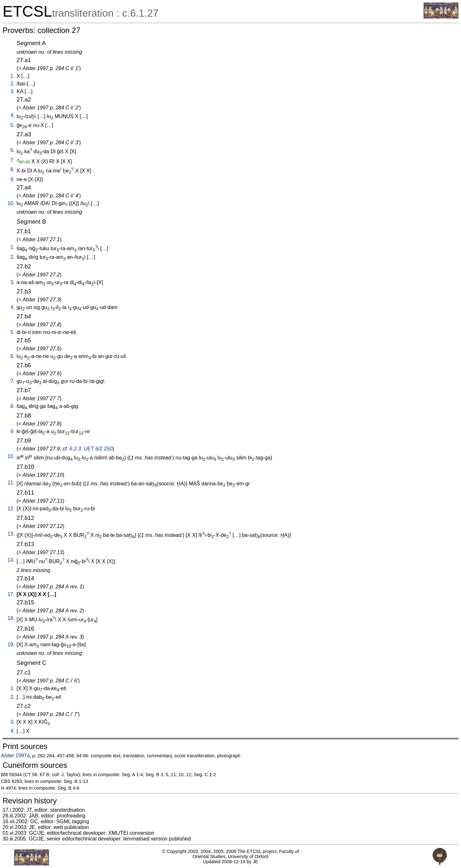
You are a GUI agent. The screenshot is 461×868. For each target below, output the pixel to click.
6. (12, 150)
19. (11, 645)
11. (11, 483)
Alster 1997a (15, 756)
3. (12, 91)
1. (12, 76)
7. (12, 160)
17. (11, 594)
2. (12, 84)
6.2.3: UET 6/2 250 (91, 449)
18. (11, 618)
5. (12, 125)
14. (11, 560)
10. (11, 203)
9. (12, 179)
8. (12, 169)
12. (11, 509)
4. (12, 115)
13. (11, 534)
